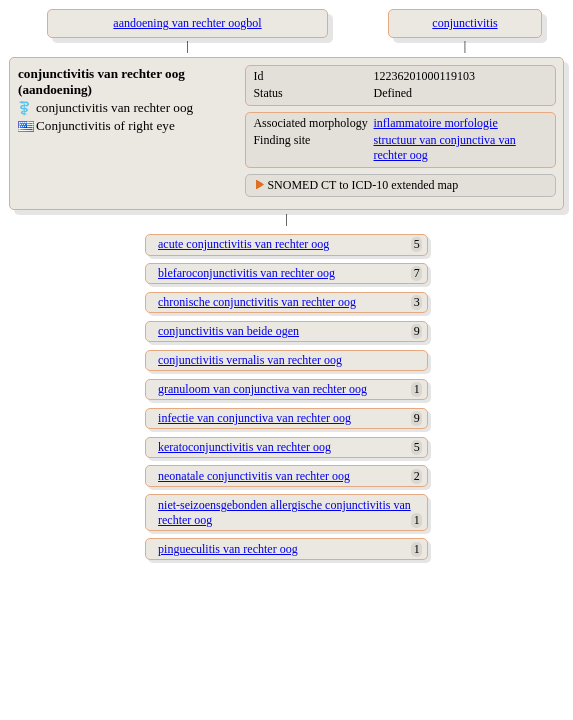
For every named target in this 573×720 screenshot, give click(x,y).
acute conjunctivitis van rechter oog (243, 244)
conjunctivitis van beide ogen (228, 331)
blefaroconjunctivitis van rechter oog (246, 273)
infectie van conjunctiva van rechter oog (254, 418)
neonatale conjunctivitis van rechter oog (254, 476)
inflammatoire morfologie (435, 123)
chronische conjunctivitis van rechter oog (257, 302)
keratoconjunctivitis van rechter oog (244, 447)
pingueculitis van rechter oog (228, 549)
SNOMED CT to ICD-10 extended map (362, 185)
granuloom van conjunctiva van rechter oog (262, 389)
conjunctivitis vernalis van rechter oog (250, 360)
